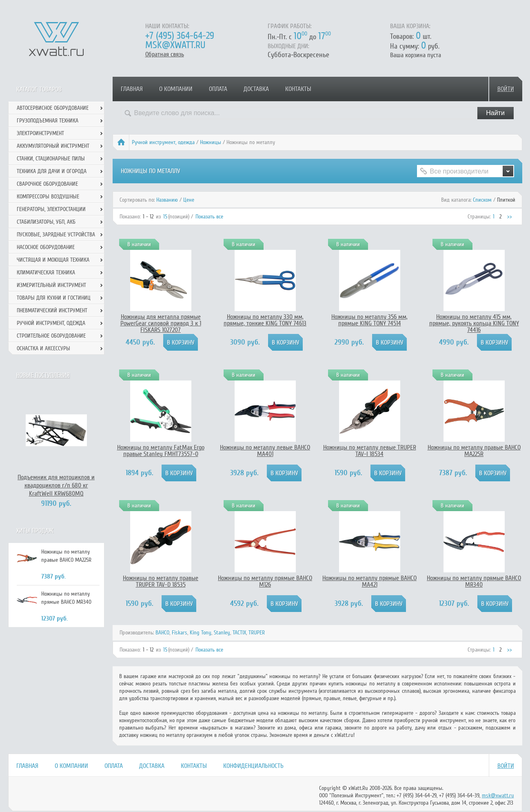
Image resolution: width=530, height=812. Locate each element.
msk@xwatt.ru (175, 45)
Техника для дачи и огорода (52, 171)
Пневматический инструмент (52, 310)
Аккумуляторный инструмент (53, 146)
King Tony (201, 633)
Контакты (298, 89)
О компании (176, 89)
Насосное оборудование (46, 247)
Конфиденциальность (253, 766)
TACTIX (239, 633)
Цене (189, 200)
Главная (132, 89)
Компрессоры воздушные (48, 197)
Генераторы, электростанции (51, 209)
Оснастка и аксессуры (43, 348)
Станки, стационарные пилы (51, 159)
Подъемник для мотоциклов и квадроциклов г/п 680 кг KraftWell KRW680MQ (56, 485)
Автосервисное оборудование (53, 108)
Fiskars (180, 633)
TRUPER (257, 633)
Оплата (218, 89)
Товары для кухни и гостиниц (54, 298)
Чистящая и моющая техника (53, 260)
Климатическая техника (46, 273)
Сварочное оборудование (47, 184)
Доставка (256, 89)
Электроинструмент (40, 133)
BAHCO (162, 633)
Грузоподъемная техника (48, 121)
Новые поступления (43, 375)
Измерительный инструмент (51, 285)
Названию (167, 200)
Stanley (222, 633)
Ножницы (211, 142)
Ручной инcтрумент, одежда (163, 142)
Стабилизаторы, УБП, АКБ (46, 222)
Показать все (209, 217)
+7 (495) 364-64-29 (180, 36)
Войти (506, 89)
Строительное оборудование (51, 336)
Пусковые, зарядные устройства (56, 235)
